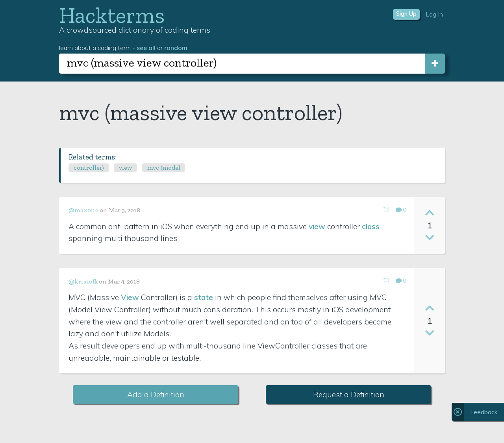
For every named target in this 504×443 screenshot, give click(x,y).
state (204, 297)
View (130, 297)
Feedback (484, 412)
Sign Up (406, 14)
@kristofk (83, 281)
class (371, 226)
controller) (89, 168)
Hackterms (112, 15)
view (125, 168)
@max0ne (83, 210)
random (176, 48)
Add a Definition (156, 395)
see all (146, 48)
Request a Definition (349, 395)
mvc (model (164, 168)
